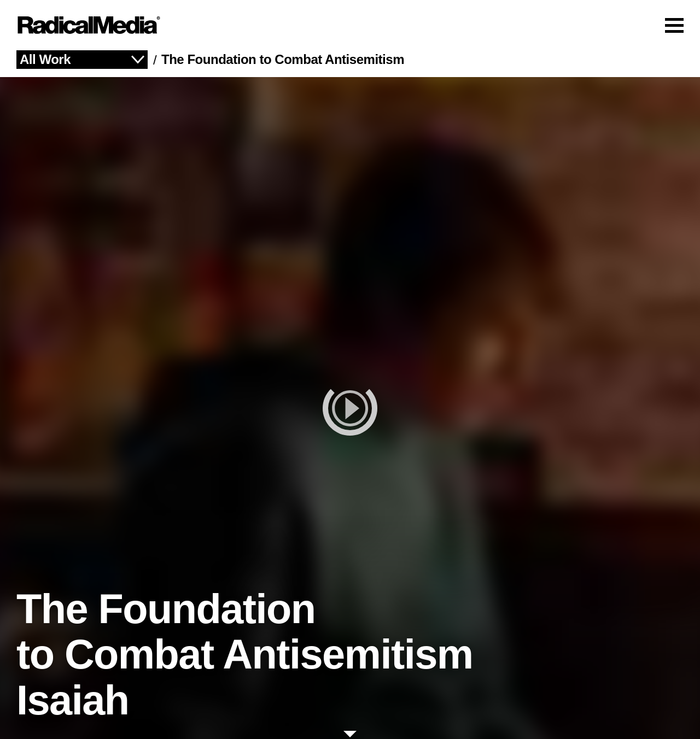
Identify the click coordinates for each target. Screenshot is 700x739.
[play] (350, 408)
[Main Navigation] (350, 25)
